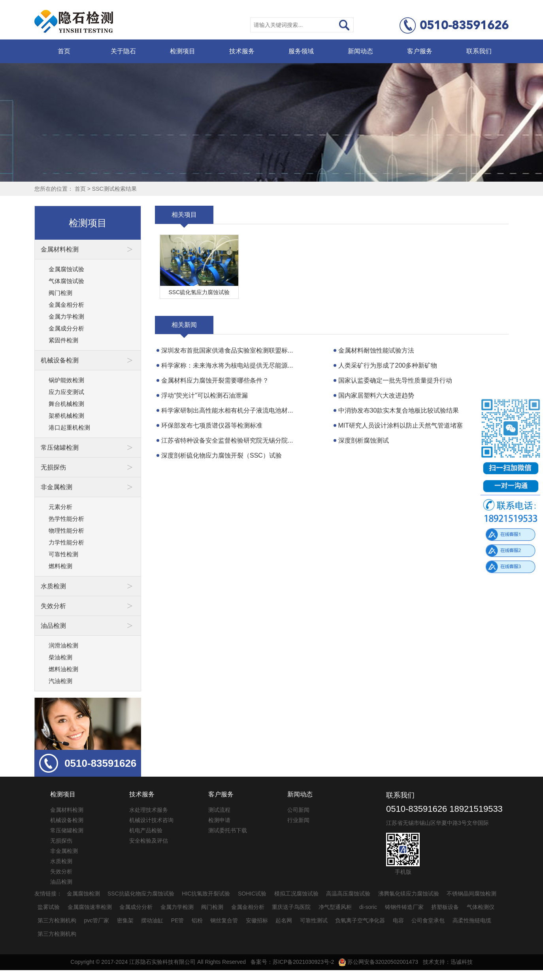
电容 (398, 920)
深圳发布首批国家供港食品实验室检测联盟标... (227, 350)
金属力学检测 (66, 316)
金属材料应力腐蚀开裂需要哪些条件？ (215, 380)
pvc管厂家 (97, 920)
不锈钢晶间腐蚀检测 (471, 894)
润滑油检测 (63, 645)
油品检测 (61, 882)
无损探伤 (61, 841)
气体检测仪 (481, 907)
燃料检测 (60, 566)
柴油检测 (60, 657)
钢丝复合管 (224, 920)
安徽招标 (257, 920)
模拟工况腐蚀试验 (296, 894)
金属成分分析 (66, 328)
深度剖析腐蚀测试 (364, 440)
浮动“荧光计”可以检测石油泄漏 (205, 395)
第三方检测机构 (57, 920)
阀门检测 (60, 293)
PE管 (178, 920)
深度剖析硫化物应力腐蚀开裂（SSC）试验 (222, 455)
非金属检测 (64, 851)
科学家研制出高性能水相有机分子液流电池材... (227, 410)
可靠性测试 (314, 920)
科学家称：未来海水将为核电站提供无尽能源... (227, 365)
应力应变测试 (66, 392)
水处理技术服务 (149, 810)
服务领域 (301, 51)
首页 (64, 51)
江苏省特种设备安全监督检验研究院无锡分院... (227, 440)
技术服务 (242, 51)
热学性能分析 (66, 519)
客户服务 (420, 51)
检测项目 (183, 51)
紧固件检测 (63, 340)
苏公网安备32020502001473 (378, 962)
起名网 (284, 920)
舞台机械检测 (66, 404)
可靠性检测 (63, 554)
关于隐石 (123, 51)
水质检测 (61, 861)
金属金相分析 (66, 305)
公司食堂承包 (428, 920)
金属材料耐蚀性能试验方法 (376, 350)
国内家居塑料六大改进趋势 (376, 395)
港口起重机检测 (69, 427)
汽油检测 (60, 681)
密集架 (125, 920)
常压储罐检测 (67, 830)
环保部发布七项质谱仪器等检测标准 (212, 425)
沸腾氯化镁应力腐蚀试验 (409, 894)
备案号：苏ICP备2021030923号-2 (292, 962)
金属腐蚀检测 (83, 894)
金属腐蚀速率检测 (90, 907)
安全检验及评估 (149, 841)
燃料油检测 (63, 669)
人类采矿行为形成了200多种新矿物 (388, 365)
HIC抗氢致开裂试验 (206, 894)
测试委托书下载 (228, 830)
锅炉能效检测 (66, 380)
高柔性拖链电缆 (472, 920)
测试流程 (219, 810)
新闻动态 (360, 51)
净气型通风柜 (335, 907)
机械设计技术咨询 (151, 820)
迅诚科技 (462, 962)
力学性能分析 (66, 542)
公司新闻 (298, 810)
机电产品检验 (146, 830)
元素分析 (60, 507)
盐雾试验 (49, 907)
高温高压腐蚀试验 (348, 894)
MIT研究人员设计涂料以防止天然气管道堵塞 (401, 425)
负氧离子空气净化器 (360, 920)
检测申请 (219, 820)
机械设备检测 (67, 820)
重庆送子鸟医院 (291, 907)
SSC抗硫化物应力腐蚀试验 (141, 894)
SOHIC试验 (252, 894)
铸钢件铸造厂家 (404, 907)
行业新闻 (298, 820)
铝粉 (197, 920)
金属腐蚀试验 (66, 269)
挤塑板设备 (445, 907)
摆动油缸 (152, 920)
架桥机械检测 (66, 416)
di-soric (368, 907)
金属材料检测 (67, 810)
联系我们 (479, 51)
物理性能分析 (66, 530)
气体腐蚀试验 (66, 281)
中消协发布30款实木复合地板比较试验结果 (399, 410)
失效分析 (61, 871)
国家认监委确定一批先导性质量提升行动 (395, 380)
